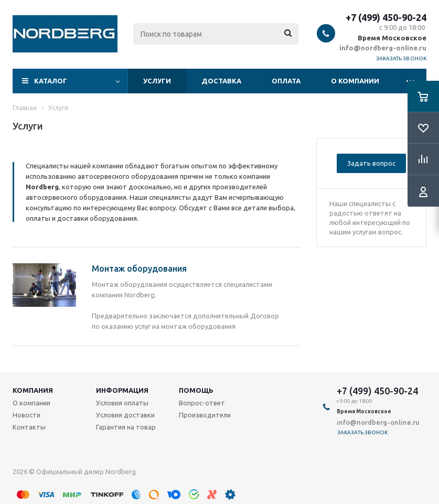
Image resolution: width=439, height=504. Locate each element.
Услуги (157, 81)
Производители (205, 415)
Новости (26, 415)
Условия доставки (125, 415)
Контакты (29, 427)
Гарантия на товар (126, 427)
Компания (33, 390)
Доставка (221, 81)
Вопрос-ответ (202, 403)
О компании (355, 81)
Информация (122, 390)
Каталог (51, 81)
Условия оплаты (122, 403)
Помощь (196, 390)
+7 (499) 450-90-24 (386, 17)
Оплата (286, 81)
